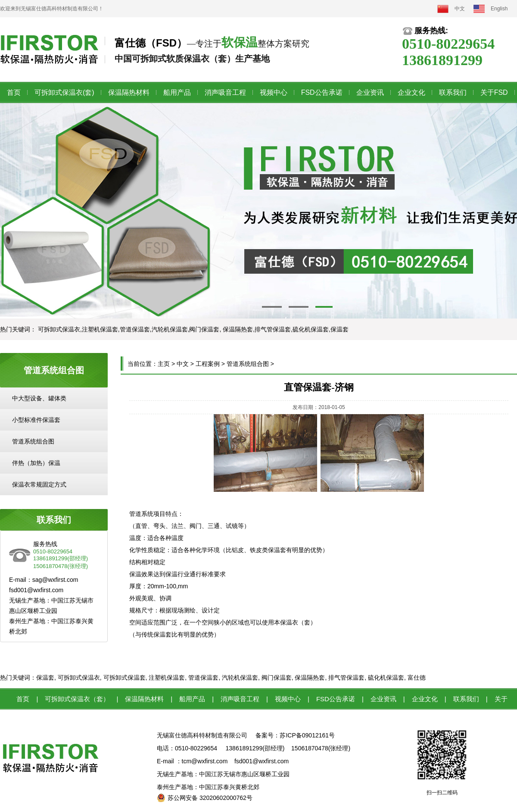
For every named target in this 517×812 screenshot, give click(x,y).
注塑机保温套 (167, 678)
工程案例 (208, 364)
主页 (164, 364)
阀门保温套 (277, 678)
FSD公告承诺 (322, 92)
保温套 (45, 678)
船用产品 (177, 92)
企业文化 (411, 92)
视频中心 (274, 92)
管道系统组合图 (33, 441)
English (499, 9)
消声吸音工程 (225, 92)
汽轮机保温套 (240, 678)
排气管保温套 (346, 678)
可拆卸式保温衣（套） (77, 699)
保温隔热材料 (129, 92)
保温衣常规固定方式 (39, 484)
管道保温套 (203, 678)
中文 (460, 9)
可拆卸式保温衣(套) (64, 92)
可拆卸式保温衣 (79, 678)
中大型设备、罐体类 (39, 398)
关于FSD (494, 92)
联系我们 (453, 92)
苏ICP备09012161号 (307, 735)
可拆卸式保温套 (125, 678)
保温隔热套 (310, 678)
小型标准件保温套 (36, 420)
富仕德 (417, 678)
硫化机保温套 (386, 678)
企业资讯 (370, 92)
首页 (14, 92)
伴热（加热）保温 (36, 463)
